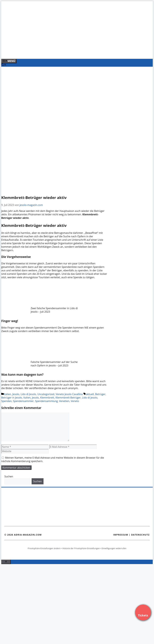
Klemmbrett (47, 398)
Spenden (6, 401)
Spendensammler (23, 401)
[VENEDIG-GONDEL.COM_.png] (65, 53)
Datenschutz (140, 535)
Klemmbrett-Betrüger (68, 398)
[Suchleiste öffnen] (4, 65)
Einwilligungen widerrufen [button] (114, 548)
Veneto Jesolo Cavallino (69, 394)
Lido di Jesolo (28, 394)
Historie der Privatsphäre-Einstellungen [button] (81, 548)
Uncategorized (46, 394)
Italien (7, 394)
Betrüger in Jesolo (12, 398)
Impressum (121, 535)
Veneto (75, 401)
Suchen (9, 476)
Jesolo (16, 394)
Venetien (64, 401)
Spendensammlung (46, 401)
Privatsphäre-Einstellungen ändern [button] (44, 548)
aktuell (90, 394)
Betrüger (100, 394)
